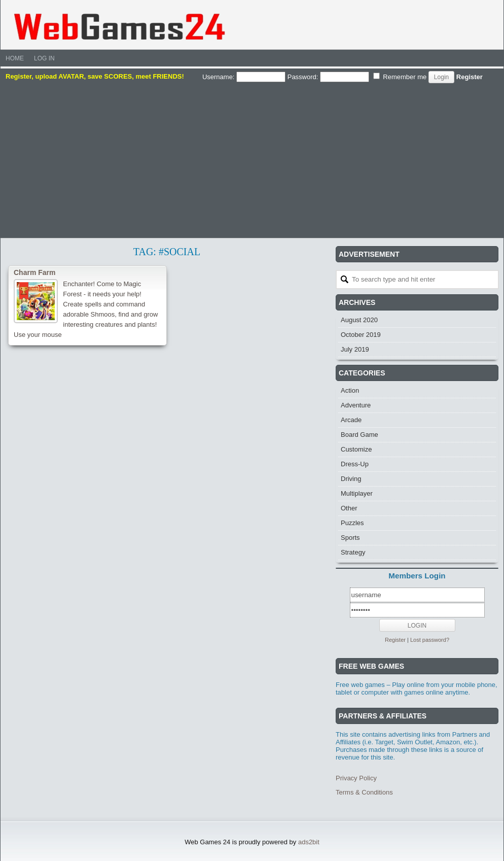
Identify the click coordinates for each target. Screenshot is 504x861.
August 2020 (359, 320)
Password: (328, 77)
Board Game (359, 435)
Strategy (353, 552)
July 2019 (355, 349)
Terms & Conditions (364, 792)
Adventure (356, 405)
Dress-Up (355, 464)
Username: (244, 77)
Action (350, 390)
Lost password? (430, 640)
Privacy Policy (356, 778)
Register (470, 77)
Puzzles (352, 523)
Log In (44, 58)
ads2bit (309, 842)
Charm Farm (34, 272)
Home (15, 58)
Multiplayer (357, 493)
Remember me (400, 77)
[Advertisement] (252, 159)
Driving (351, 479)
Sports (350, 538)
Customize (356, 449)
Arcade (351, 420)
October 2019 (361, 335)
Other (349, 508)
